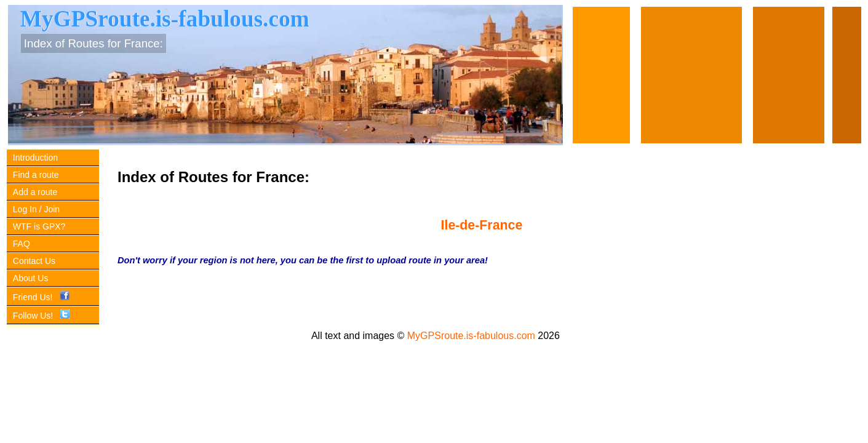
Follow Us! (41, 316)
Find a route (36, 175)
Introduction (35, 158)
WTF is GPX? (39, 226)
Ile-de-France (482, 225)
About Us (31, 278)
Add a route (35, 192)
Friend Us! (41, 297)
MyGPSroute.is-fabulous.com (471, 336)
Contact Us (34, 261)
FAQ (22, 244)
